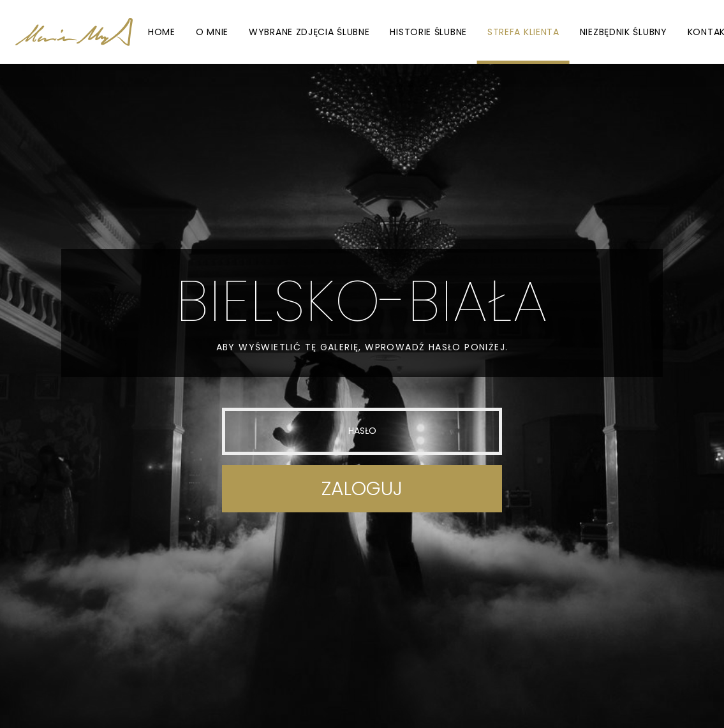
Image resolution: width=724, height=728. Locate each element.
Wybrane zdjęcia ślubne (309, 32)
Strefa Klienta (523, 32)
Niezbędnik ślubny (624, 32)
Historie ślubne (428, 32)
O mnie (212, 32)
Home (162, 32)
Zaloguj (362, 489)
